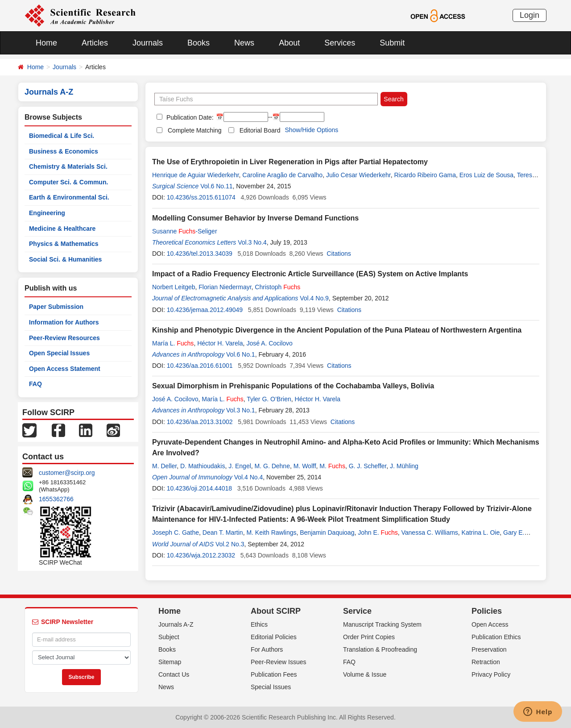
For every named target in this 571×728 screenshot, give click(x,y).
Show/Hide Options (311, 130)
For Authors (267, 649)
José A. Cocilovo (269, 343)
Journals (148, 43)
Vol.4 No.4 (249, 477)
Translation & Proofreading (380, 649)
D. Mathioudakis (203, 466)
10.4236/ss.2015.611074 (201, 197)
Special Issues (271, 687)
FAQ (35, 384)
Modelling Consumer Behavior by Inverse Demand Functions (255, 218)
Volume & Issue (365, 674)
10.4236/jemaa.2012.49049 (205, 310)
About (289, 43)
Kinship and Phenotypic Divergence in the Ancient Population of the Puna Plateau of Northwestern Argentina (337, 330)
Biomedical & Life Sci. (62, 136)
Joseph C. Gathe (176, 532)
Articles (95, 43)
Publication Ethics (496, 637)
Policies (487, 611)
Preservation (489, 649)
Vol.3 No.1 (241, 410)
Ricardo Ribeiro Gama (425, 175)
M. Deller (164, 466)
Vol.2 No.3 (230, 544)
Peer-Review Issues (279, 662)
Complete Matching (195, 130)
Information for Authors (64, 322)
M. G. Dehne (272, 466)
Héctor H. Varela (220, 343)
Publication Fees (274, 674)
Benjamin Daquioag (327, 532)
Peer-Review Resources (64, 338)
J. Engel (240, 466)
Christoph (277, 287)
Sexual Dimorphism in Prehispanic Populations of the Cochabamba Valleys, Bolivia (293, 386)
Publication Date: (189, 117)
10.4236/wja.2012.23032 (201, 555)
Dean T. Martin (223, 532)
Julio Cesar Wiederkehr (358, 175)
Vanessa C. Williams (430, 532)
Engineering (47, 213)
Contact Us (174, 674)
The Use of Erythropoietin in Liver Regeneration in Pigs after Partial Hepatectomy (290, 162)
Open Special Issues (59, 353)
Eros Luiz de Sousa (486, 175)
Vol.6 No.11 (216, 186)
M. (332, 466)
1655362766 (56, 499)
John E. (378, 532)
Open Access (490, 624)
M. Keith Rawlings (271, 532)
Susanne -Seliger (185, 231)
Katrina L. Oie (481, 532)
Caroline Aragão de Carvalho (282, 175)
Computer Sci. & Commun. (68, 182)
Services (340, 43)
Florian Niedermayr (225, 287)
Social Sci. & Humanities (65, 259)
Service (357, 611)
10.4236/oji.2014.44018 (199, 488)
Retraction (486, 662)
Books (199, 43)
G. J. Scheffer (368, 466)
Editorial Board (260, 130)
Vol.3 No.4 (252, 242)
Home (46, 43)
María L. (173, 343)
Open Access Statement (65, 369)
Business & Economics (64, 151)
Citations (339, 254)
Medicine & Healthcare (62, 229)
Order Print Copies (369, 637)
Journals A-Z (176, 624)
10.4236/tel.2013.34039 (200, 254)
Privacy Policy (491, 674)
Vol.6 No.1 (241, 354)
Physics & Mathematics (64, 244)
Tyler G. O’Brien (269, 399)
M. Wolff (305, 466)
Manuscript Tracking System (382, 624)
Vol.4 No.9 (314, 298)
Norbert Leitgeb (174, 287)
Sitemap (170, 662)
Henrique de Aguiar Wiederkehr (196, 175)
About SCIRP (276, 611)
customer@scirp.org (67, 473)
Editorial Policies (274, 637)
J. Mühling (404, 466)
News (244, 43)
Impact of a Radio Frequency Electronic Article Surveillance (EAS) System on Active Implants (310, 274)
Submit (392, 43)
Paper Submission (56, 307)
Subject (169, 637)
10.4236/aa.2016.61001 (200, 366)
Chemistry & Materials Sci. (68, 166)
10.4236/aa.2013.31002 (200, 422)
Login (530, 15)
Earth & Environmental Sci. (69, 197)
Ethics (259, 624)
